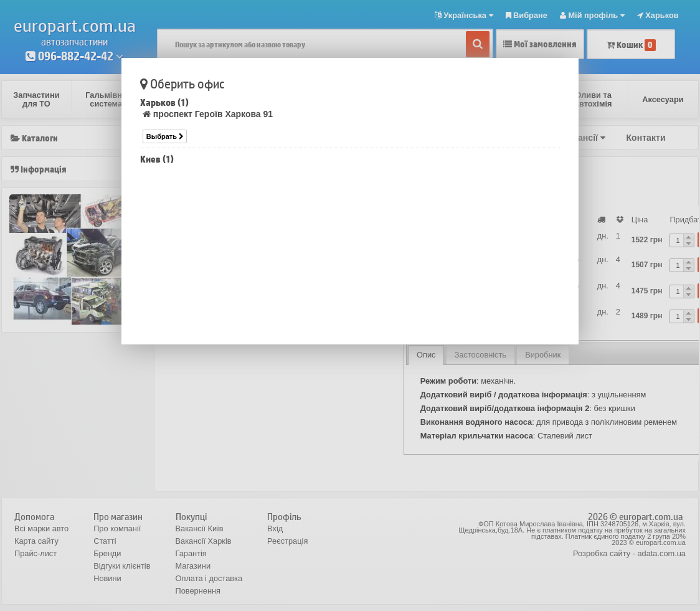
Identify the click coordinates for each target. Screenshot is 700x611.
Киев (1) (157, 159)
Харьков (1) (164, 102)
